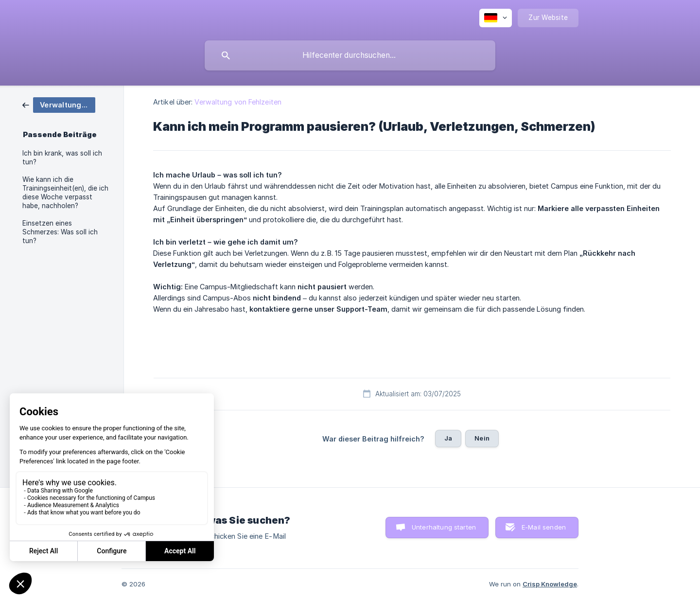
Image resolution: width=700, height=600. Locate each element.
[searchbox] (350, 55)
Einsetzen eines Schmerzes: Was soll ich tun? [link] (60, 232)
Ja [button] (448, 438)
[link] (59, 104)
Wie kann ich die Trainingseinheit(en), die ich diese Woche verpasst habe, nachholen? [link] (65, 193)
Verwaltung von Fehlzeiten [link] (238, 102)
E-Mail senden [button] (544, 527)
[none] (496, 18)
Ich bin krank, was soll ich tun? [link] (62, 158)
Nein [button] (482, 438)
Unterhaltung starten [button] (444, 527)
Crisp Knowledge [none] (550, 584)
